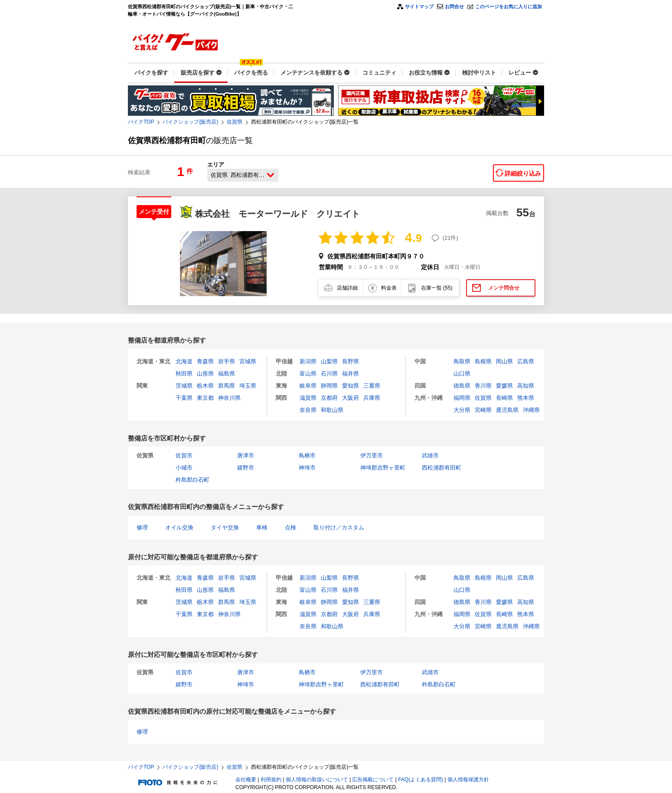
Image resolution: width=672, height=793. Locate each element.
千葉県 (184, 398)
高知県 (526, 386)
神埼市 (307, 468)
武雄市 (430, 455)
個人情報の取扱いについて (317, 780)
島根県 (483, 361)
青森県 (205, 361)
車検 (262, 527)
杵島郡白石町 (192, 480)
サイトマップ (419, 7)
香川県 (483, 386)
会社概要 (246, 780)
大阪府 (351, 398)
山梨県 (329, 361)
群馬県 (227, 386)
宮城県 (248, 361)
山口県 (462, 374)
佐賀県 (235, 122)
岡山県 (504, 361)
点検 (290, 527)
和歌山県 (332, 410)
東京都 (205, 398)
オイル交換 (179, 527)
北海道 (184, 361)
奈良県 (308, 410)
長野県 (351, 361)
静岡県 (329, 386)
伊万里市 (372, 455)
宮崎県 (483, 410)
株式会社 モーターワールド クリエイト (277, 214)
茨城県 (184, 386)
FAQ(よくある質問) (421, 780)
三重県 (372, 386)
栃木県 (205, 386)
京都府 (329, 398)
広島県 (526, 361)
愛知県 (351, 386)
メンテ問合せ (504, 288)
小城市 (184, 468)
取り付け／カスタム (339, 527)
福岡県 (462, 398)
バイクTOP (141, 122)
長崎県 (504, 398)
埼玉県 (248, 386)
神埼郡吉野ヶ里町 (383, 468)
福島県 (227, 374)
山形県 (205, 374)
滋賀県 (308, 398)
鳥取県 (462, 361)
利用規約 (271, 780)
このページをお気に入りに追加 (509, 7)
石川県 (329, 374)
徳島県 (462, 386)
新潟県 (308, 361)
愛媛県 (504, 386)
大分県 (462, 410)
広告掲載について (373, 780)
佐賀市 (184, 455)
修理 (142, 527)
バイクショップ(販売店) (190, 122)
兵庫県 (372, 398)
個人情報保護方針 (468, 780)
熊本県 (526, 398)
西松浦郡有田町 (442, 468)
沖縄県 (531, 410)
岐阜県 (308, 386)
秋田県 (184, 374)
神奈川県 (229, 398)
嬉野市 (246, 468)
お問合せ (454, 7)
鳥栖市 (307, 455)
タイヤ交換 (225, 527)
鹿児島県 (507, 410)
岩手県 (227, 361)
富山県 (308, 374)
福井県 (351, 374)
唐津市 (246, 455)
